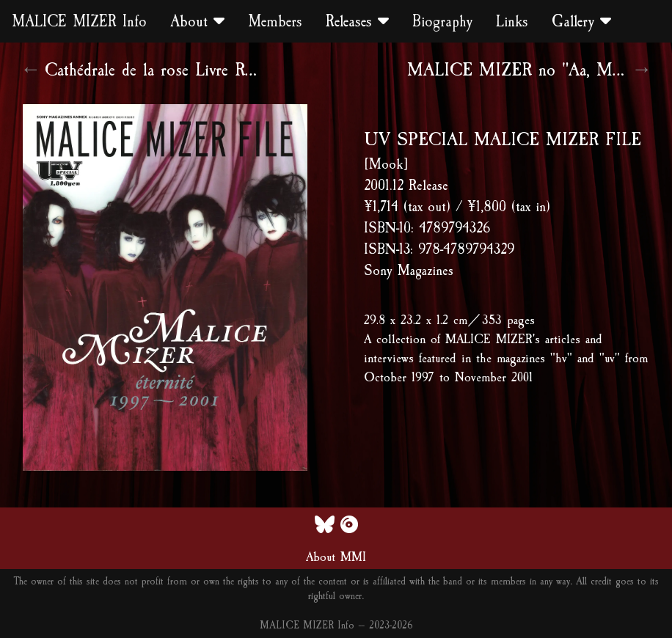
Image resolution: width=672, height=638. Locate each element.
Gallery (581, 21)
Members (275, 21)
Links (512, 21)
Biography (442, 21)
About (197, 21)
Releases (357, 21)
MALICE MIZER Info (79, 21)
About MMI (336, 557)
